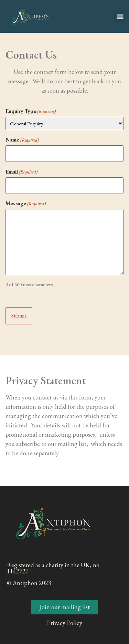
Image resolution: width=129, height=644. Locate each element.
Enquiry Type (31, 111)
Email (21, 172)
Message (26, 204)
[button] (120, 16)
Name (22, 140)
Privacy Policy (64, 623)
